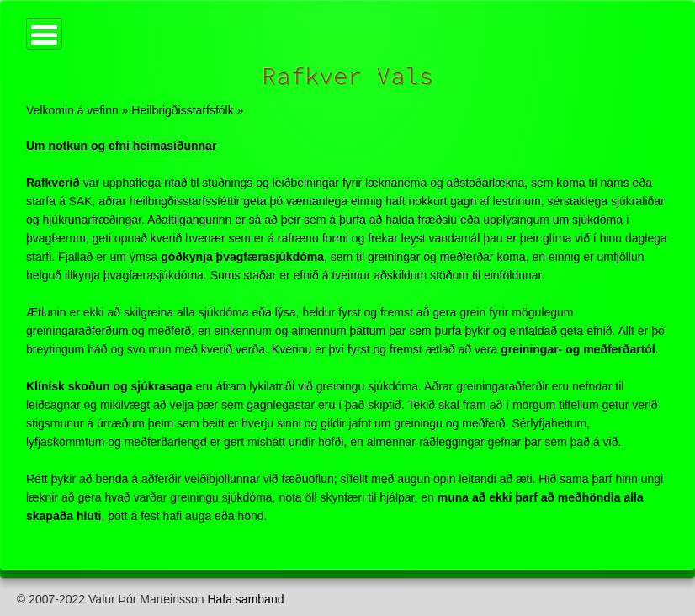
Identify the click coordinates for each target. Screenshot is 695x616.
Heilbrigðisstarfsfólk (182, 110)
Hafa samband (245, 599)
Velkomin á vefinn (72, 110)
